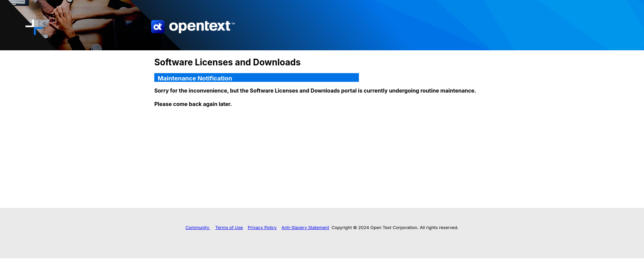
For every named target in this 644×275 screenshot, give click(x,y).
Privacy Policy (262, 227)
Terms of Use (229, 227)
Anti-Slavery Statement (305, 227)
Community (198, 227)
